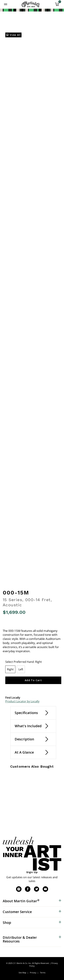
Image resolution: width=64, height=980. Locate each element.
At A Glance (24, 752)
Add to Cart (33, 680)
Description (24, 739)
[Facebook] (28, 889)
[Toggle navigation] (6, 4)
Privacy (33, 973)
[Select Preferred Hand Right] (10, 669)
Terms (43, 973)
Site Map (22, 973)
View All (13, 35)
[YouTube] (45, 889)
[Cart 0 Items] (57, 5)
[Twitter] (37, 889)
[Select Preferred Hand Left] (21, 669)
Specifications (26, 713)
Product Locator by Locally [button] (22, 701)
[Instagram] (19, 889)
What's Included (28, 726)
